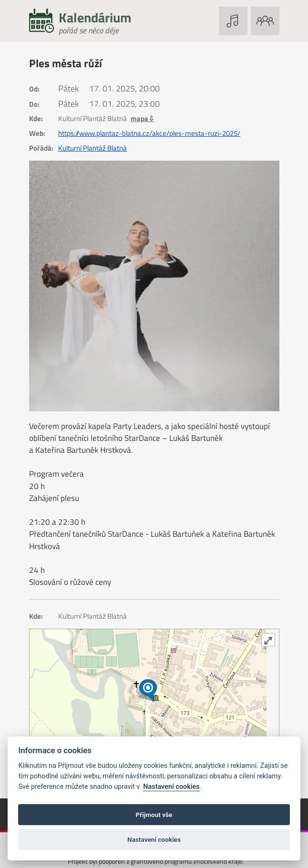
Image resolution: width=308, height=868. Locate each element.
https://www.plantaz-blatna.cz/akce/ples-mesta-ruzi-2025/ (149, 133)
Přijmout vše (154, 815)
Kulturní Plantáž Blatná (92, 148)
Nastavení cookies (171, 787)
